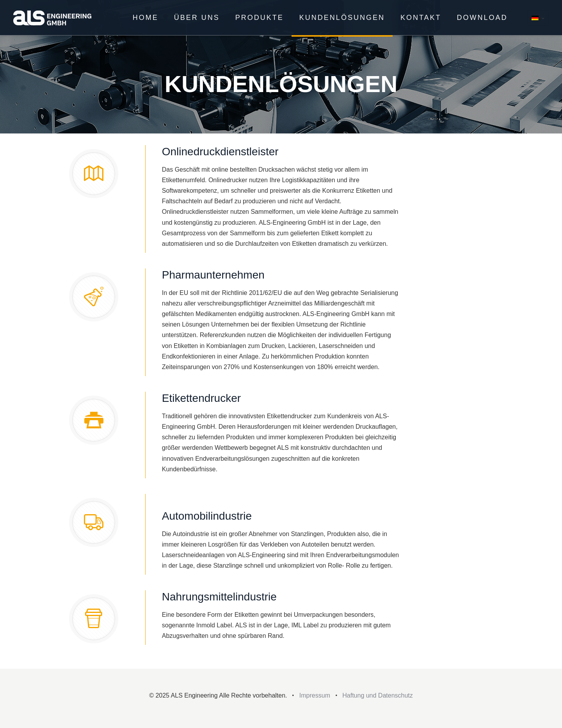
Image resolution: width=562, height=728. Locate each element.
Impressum (315, 695)
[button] (17, 711)
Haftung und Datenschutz (378, 695)
